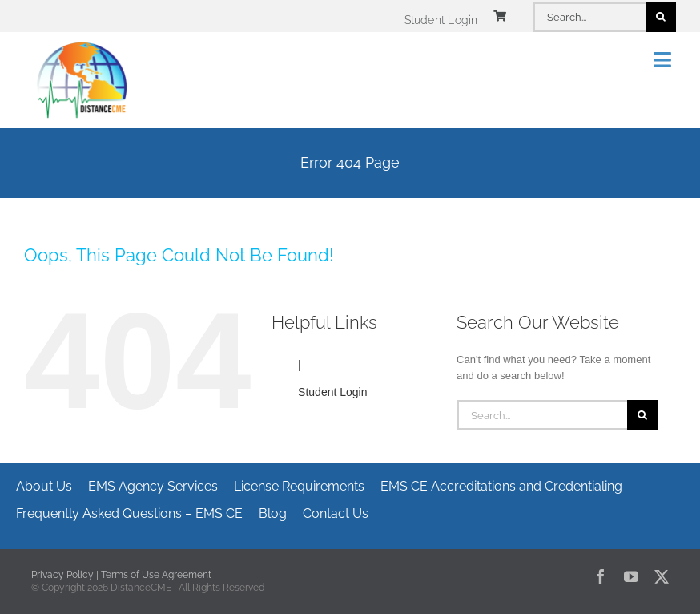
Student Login (332, 392)
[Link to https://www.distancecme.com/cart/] (500, 16)
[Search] (661, 17)
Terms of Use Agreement (156, 575)
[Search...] (589, 17)
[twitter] (662, 576)
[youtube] (631, 576)
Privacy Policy (62, 575)
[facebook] (601, 576)
